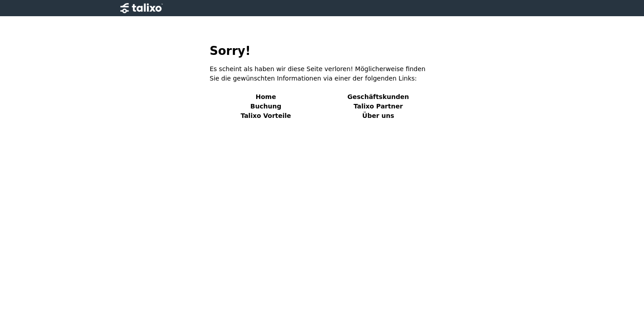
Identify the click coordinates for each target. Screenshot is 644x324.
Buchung (266, 106)
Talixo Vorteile (266, 116)
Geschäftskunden (378, 97)
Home (266, 97)
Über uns (378, 116)
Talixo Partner (378, 106)
